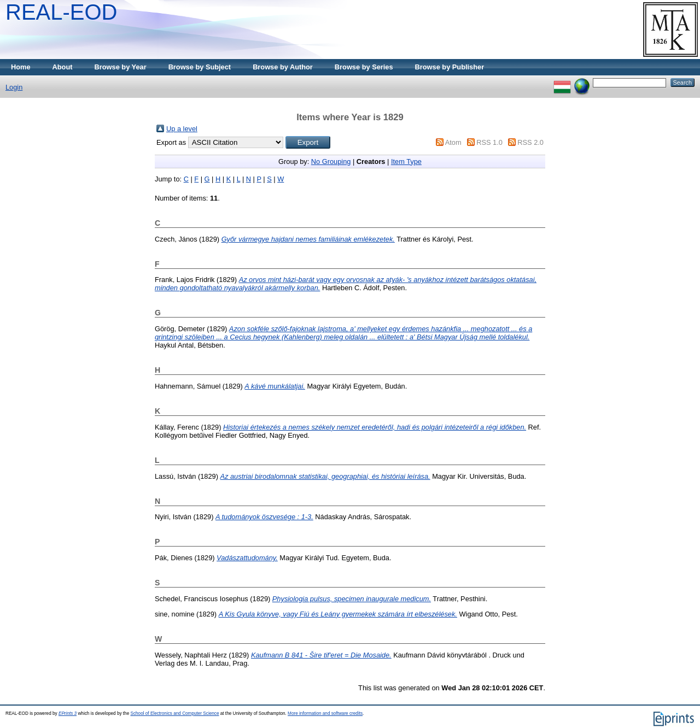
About (63, 67)
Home (21, 67)
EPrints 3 (68, 714)
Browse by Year (121, 67)
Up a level (182, 129)
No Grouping (331, 162)
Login (14, 87)
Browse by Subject (200, 67)
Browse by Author (283, 67)
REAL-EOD (62, 12)
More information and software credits (325, 714)
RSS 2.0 (530, 142)
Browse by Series (364, 67)
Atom (453, 142)
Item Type (406, 162)
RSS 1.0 (489, 142)
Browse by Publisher (450, 67)
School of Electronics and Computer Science (174, 714)
